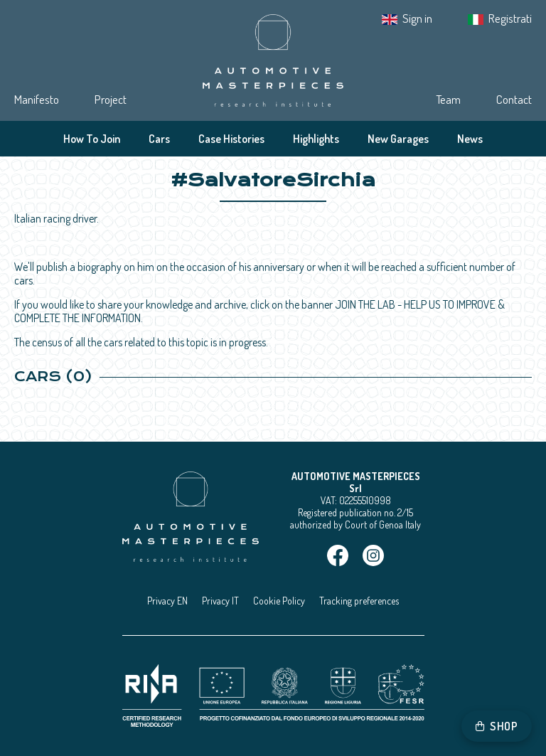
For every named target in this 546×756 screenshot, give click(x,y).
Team (448, 99)
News (470, 139)
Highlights (316, 139)
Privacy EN (167, 601)
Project (111, 99)
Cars (159, 139)
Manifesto (37, 99)
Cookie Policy (279, 601)
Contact (514, 99)
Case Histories (231, 139)
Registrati (510, 18)
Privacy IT (220, 601)
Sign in (417, 18)
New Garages (398, 139)
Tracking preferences (359, 601)
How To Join (92, 139)
